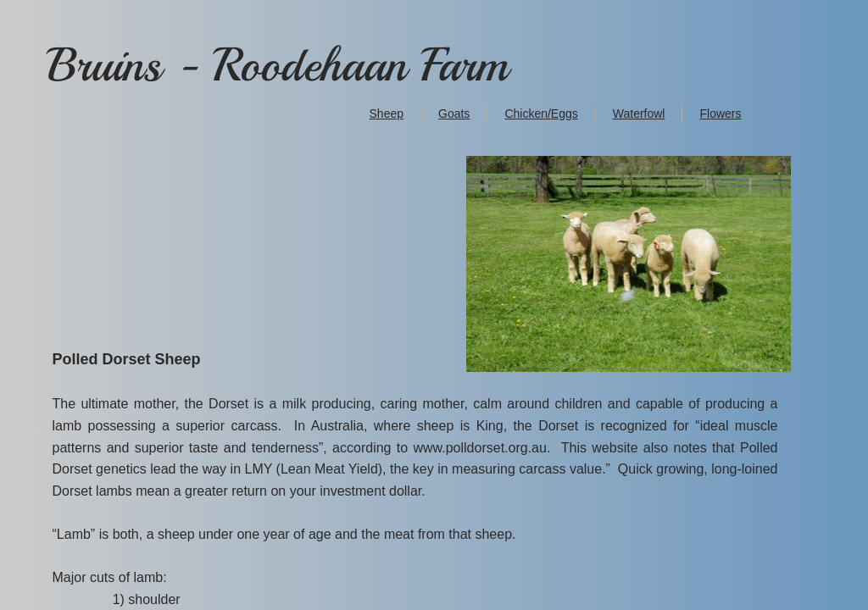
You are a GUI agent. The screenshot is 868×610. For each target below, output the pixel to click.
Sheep (387, 114)
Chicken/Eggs (541, 114)
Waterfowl (639, 114)
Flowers (720, 114)
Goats (454, 114)
